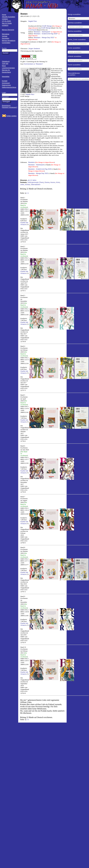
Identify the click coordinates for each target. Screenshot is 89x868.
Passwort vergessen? (10, 107)
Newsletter (6, 77)
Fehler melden (11, 116)
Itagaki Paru (33, 21)
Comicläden (6, 43)
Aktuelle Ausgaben (9, 17)
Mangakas (6, 34)
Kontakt (5, 81)
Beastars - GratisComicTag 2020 (46, 34)
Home (4, 15)
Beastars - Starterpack (42, 32)
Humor (53, 182)
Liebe (22, 185)
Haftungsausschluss (9, 87)
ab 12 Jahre (32, 180)
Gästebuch (6, 61)
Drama (47, 182)
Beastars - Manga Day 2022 (44, 38)
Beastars (31, 162)
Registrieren (6, 106)
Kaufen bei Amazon (24, 224)
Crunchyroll (32, 30)
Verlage (5, 36)
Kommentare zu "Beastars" (34, 64)
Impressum (6, 83)
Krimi (58, 182)
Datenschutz (6, 85)
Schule (27, 185)
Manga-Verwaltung (9, 41)
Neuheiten (6, 38)
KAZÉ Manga (47, 26)
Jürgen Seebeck (34, 49)
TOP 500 (5, 64)
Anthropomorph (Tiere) (36, 182)
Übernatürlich (36, 185)
